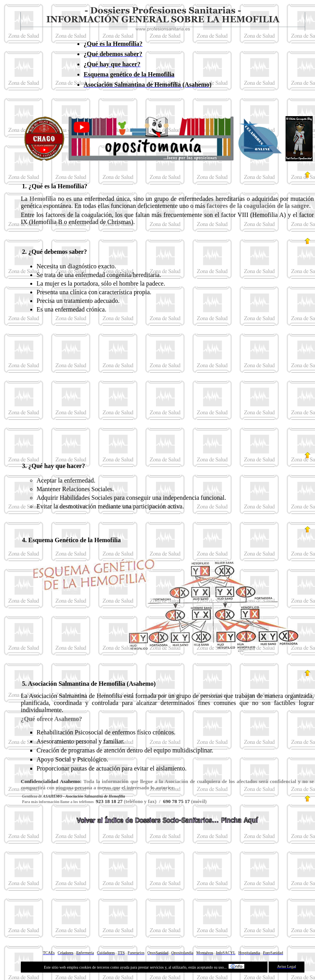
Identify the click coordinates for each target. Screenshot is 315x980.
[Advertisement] (167, 388)
